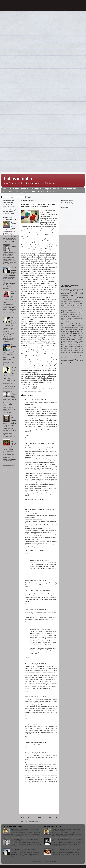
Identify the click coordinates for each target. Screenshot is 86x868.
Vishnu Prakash (76, 362)
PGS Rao (80, 335)
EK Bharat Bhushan (78, 313)
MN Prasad (72, 324)
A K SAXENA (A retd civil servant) (35, 444)
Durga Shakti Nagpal (67, 313)
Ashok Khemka (68, 302)
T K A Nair (67, 360)
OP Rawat (69, 334)
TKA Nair (74, 360)
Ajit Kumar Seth (75, 291)
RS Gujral (74, 343)
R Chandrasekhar (66, 341)
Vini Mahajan (68, 362)
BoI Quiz (41, 192)
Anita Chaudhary (65, 295)
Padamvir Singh (65, 337)
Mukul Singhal (73, 329)
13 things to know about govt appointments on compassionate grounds (23, 850)
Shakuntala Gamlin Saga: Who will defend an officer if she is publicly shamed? (39, 205)
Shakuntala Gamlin (36, 391)
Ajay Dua (72, 289)
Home (5, 189)
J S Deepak (68, 318)
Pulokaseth (80, 339)
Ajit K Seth (65, 291)
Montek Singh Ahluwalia (69, 325)
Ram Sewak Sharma (67, 347)
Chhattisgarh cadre (26, 391)
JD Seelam (80, 318)
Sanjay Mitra (74, 350)
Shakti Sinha (80, 352)
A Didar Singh (65, 289)
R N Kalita (74, 341)
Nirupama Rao (74, 331)
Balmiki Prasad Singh (77, 303)
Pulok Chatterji (71, 339)
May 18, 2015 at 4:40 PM (39, 609)
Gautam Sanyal (74, 314)
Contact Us (51, 192)
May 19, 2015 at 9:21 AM (39, 724)
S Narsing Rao (72, 348)
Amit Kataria (43, 389)
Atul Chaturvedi (77, 302)
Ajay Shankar (79, 289)
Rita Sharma (77, 347)
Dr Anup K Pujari (75, 309)
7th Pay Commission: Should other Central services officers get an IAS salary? (24, 840)
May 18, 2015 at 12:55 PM (39, 400)
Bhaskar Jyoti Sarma (68, 305)
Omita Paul (77, 334)
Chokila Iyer (80, 307)
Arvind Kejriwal (52, 389)
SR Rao (78, 348)
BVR (69, 303)
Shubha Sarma (75, 354)
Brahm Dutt (74, 307)
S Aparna (66, 348)
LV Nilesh (80, 322)
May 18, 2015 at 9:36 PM (39, 664)
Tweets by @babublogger (68, 203)
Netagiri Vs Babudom (51, 189)
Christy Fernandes (66, 309)
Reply (27, 438)
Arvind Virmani (76, 300)
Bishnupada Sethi (66, 307)
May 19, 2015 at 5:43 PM (39, 742)
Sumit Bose (79, 356)
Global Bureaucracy (69, 189)
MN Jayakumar (65, 324)
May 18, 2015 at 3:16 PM (39, 580)
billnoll (42, 861)
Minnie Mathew (79, 324)
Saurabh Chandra (71, 352)
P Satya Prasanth (71, 335)
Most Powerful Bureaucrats (20, 189)
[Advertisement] (72, 245)
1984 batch (28, 389)
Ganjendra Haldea (65, 315)
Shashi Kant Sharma (66, 354)
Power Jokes (7, 192)
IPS (33, 192)
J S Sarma (74, 318)
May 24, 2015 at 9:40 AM (44, 629)
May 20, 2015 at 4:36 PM (39, 753)
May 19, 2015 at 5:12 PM (44, 560)
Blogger (53, 861)
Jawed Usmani (71, 320)
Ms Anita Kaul (69, 327)
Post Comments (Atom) (34, 821)
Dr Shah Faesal (78, 311)
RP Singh (69, 343)
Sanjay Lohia (67, 350)
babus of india (18, 178)
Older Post (53, 817)
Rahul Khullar (69, 345)
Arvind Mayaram (67, 300)
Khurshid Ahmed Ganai (66, 322)
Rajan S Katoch (78, 345)
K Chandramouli (79, 320)
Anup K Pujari (74, 295)
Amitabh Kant (76, 293)
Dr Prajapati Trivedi (72, 310)
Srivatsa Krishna (70, 356)
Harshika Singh (70, 316)
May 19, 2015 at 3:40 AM (39, 697)
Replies (29, 557)
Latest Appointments (22, 192)
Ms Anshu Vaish (77, 327)
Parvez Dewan (74, 337)
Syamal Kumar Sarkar (67, 358)
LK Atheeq (75, 322)
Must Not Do (37, 189)
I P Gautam (77, 316)
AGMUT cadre (35, 389)
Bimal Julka (79, 305)
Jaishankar (64, 320)
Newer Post (25, 817)
